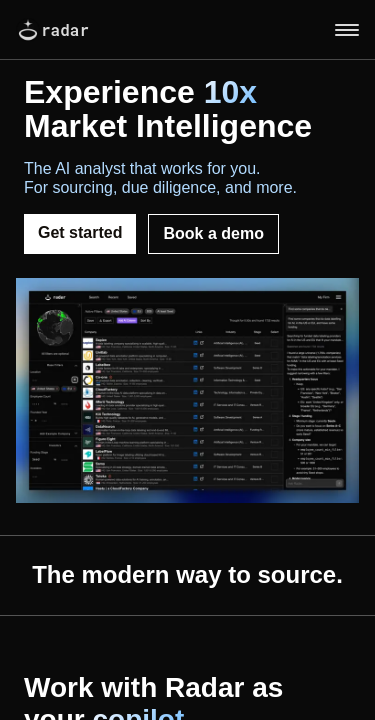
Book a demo (213, 233)
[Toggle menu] (347, 30)
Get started (80, 232)
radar (52, 30)
